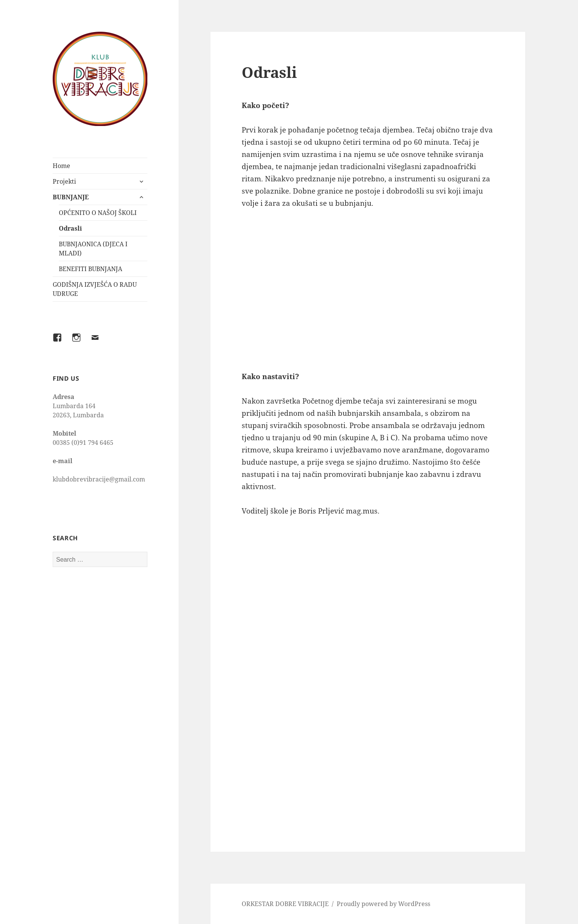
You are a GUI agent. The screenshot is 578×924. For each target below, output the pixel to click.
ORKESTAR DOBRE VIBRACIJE (285, 904)
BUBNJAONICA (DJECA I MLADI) (93, 249)
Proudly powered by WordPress (383, 904)
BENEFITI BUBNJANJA (90, 269)
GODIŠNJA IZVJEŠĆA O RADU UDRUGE (95, 289)
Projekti (64, 181)
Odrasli (70, 228)
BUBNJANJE (71, 197)
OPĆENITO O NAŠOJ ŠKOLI (98, 213)
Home (61, 166)
